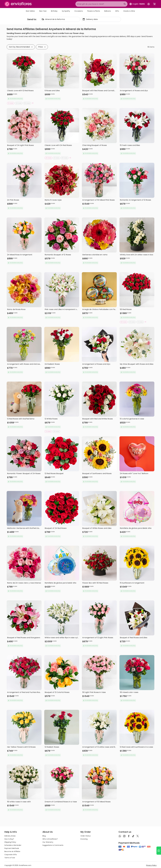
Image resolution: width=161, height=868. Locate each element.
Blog (44, 836)
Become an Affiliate (12, 851)
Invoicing (84, 839)
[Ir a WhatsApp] (159, 851)
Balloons (108, 11)
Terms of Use (10, 858)
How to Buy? (9, 839)
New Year (43, 11)
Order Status (86, 836)
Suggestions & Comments (53, 845)
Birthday (54, 11)
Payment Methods (12, 848)
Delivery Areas (10, 836)
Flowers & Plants (94, 11)
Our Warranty (48, 842)
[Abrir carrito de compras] (155, 4)
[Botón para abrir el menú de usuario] (149, 4)
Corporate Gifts (11, 855)
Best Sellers (30, 11)
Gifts (117, 11)
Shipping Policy (10, 842)
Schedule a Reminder (13, 845)
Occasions (79, 11)
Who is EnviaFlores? (50, 839)
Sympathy (66, 11)
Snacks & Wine (129, 11)
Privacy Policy (151, 865)
